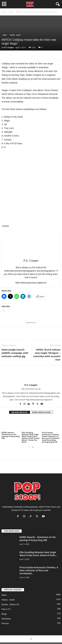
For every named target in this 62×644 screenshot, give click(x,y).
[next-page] (33, 447)
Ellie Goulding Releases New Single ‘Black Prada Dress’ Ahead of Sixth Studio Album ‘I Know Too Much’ (31, 437)
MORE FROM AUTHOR (41, 412)
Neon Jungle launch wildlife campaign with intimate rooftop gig (15, 353)
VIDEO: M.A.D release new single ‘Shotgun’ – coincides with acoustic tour (47, 355)
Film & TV (6, 609)
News (11, 12)
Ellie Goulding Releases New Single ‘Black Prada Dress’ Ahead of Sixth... (38, 554)
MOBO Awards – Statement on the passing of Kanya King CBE (11, 435)
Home (4, 12)
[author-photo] (31, 374)
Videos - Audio (15, 35)
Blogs (4, 614)
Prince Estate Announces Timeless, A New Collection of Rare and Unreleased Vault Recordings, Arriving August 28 (51, 437)
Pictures (5, 623)
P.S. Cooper (9, 47)
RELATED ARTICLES (20, 412)
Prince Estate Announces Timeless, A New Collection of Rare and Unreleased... (39, 570)
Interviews (6, 619)
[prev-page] (29, 447)
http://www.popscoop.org (31, 389)
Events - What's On (10, 604)
